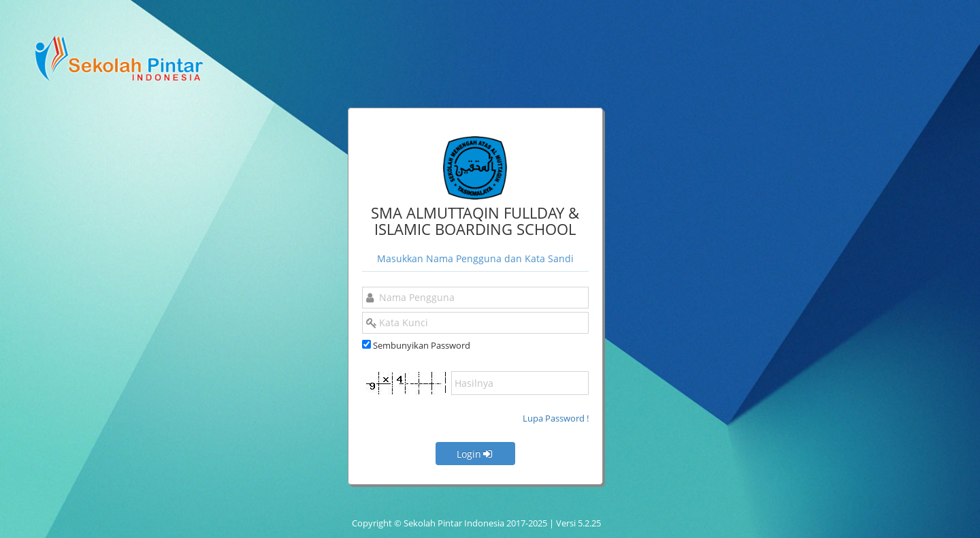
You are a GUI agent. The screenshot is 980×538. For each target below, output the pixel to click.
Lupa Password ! (556, 418)
